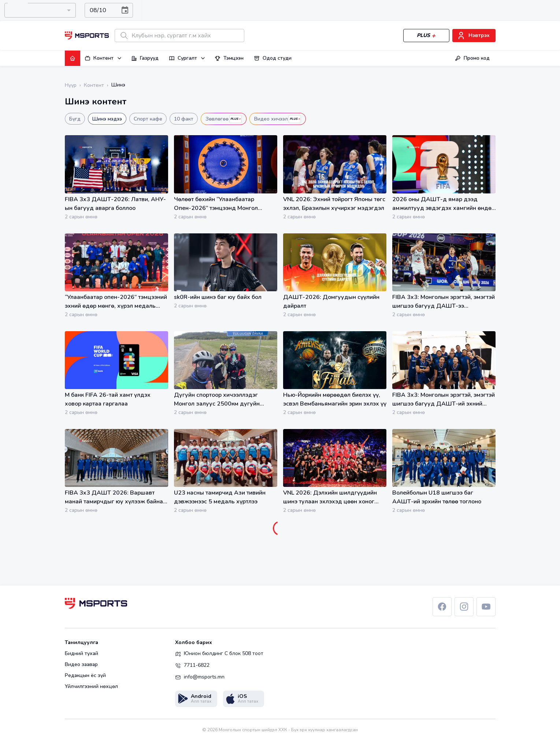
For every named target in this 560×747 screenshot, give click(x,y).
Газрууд (145, 58)
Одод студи (273, 58)
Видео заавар (81, 665)
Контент (103, 58)
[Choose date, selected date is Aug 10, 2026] (125, 10)
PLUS (426, 36)
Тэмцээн (229, 58)
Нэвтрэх (474, 36)
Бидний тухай (81, 654)
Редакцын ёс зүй (85, 676)
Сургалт (187, 58)
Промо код (472, 58)
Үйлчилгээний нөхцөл (91, 687)
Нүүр (71, 85)
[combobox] (40, 10)
